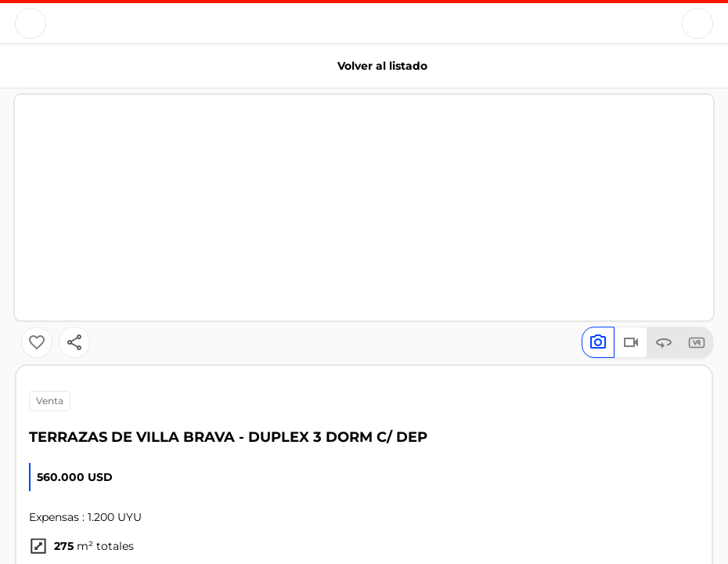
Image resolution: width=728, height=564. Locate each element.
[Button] (31, 23)
